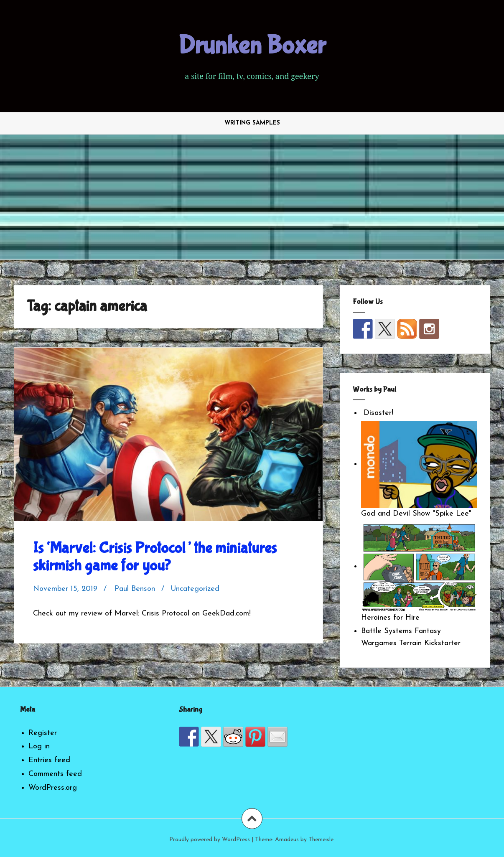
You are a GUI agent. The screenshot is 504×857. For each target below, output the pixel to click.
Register (43, 733)
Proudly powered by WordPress (210, 840)
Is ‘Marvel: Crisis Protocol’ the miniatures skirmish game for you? (155, 557)
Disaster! (377, 413)
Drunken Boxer (252, 46)
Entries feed (49, 760)
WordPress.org (53, 788)
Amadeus (287, 840)
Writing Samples (252, 123)
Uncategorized (195, 589)
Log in (39, 746)
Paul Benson (135, 589)
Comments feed (55, 774)
